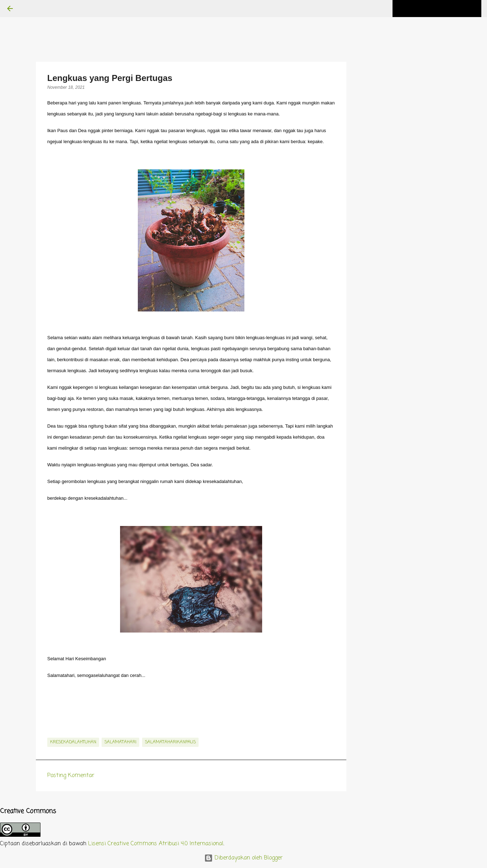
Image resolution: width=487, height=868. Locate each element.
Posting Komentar (71, 776)
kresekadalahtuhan (73, 742)
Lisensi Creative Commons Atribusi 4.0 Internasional (156, 844)
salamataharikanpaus (170, 742)
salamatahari (120, 742)
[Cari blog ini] (444, 9)
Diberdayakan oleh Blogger (243, 858)
